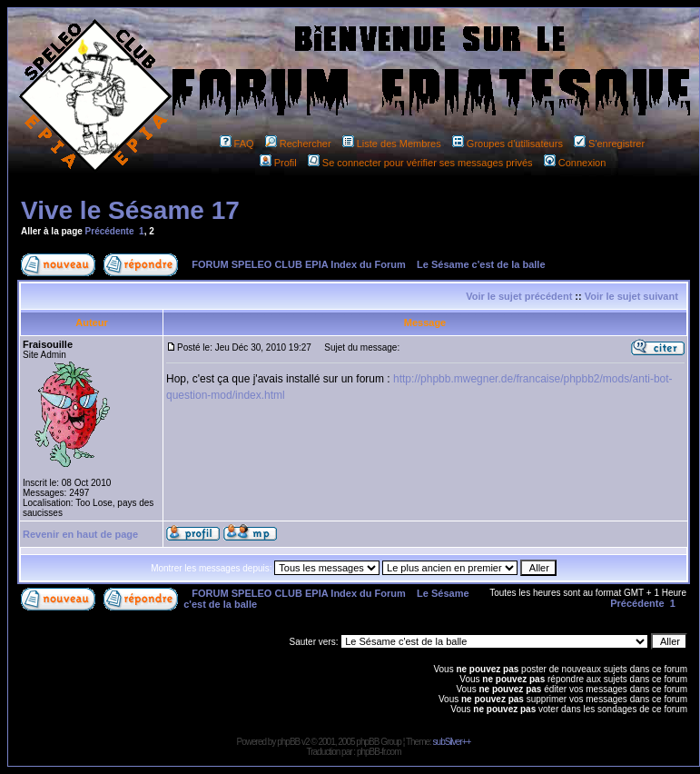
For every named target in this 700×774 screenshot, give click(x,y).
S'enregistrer (609, 144)
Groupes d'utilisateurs (508, 144)
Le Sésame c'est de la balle (481, 264)
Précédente (110, 231)
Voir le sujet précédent (519, 296)
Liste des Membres (392, 144)
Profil (278, 163)
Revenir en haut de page (80, 534)
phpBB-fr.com (379, 752)
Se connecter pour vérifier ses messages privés (420, 163)
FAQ (237, 144)
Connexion (575, 163)
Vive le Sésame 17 (130, 210)
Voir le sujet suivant (631, 296)
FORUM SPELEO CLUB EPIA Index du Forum (299, 264)
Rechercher (298, 144)
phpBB (288, 742)
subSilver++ (452, 742)
